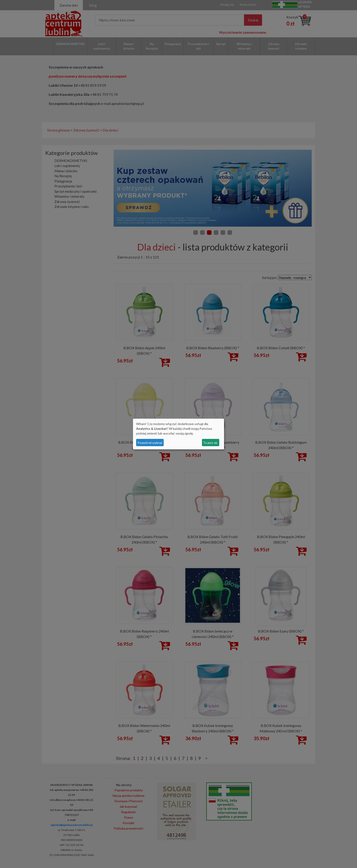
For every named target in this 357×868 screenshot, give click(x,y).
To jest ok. (210, 443)
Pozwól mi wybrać (150, 443)
